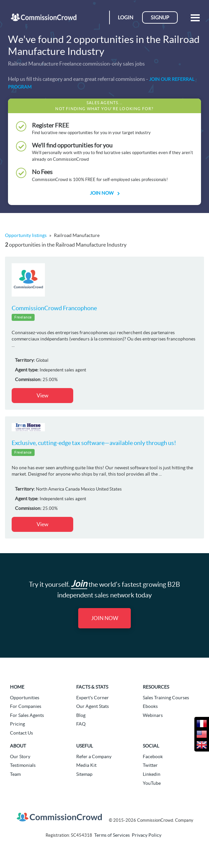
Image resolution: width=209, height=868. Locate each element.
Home (17, 687)
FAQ (81, 724)
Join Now (104, 193)
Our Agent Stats (93, 706)
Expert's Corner (93, 698)
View (42, 395)
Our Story (20, 757)
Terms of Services (112, 835)
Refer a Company (94, 757)
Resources (156, 687)
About (18, 746)
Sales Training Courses (166, 698)
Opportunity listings (26, 235)
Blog (81, 715)
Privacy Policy (147, 835)
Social (151, 746)
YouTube (152, 783)
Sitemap (84, 774)
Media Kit (86, 765)
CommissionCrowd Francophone (54, 308)
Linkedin (152, 774)
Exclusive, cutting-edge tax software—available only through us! (94, 443)
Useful (85, 746)
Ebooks (150, 706)
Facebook (153, 757)
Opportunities (25, 698)
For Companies (26, 706)
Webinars (153, 715)
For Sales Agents (27, 715)
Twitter (150, 765)
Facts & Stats (92, 687)
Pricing (17, 724)
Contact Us (21, 733)
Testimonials (23, 765)
